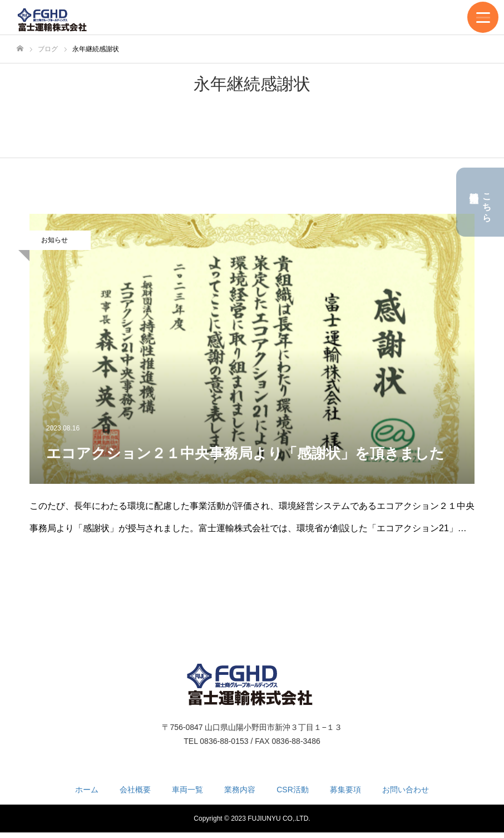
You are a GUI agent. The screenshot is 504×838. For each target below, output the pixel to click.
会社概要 (135, 790)
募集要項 (345, 790)
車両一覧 (187, 790)
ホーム (87, 790)
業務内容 (240, 790)
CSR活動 (293, 790)
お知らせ (55, 240)
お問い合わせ (406, 790)
